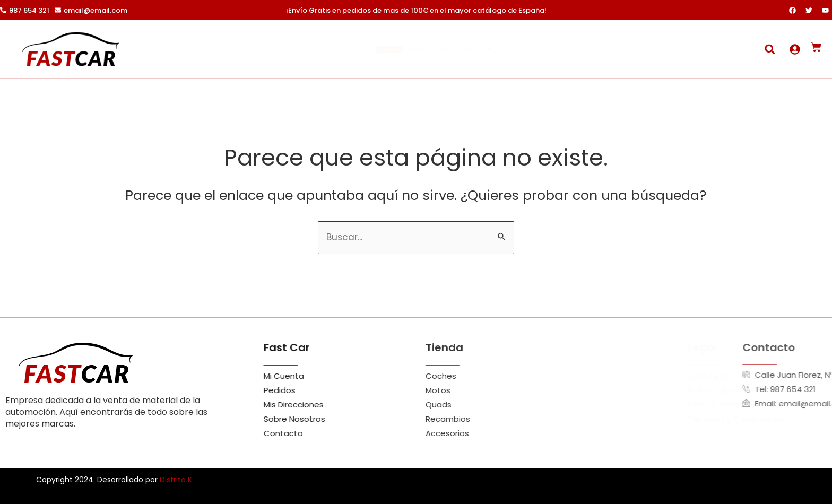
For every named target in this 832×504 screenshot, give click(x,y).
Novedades (451, 49)
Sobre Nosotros (385, 49)
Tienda (508, 49)
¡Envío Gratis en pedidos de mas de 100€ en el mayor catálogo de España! (416, 10)
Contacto (591, 49)
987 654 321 (29, 10)
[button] (770, 49)
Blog (549, 49)
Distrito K (176, 480)
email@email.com (96, 10)
